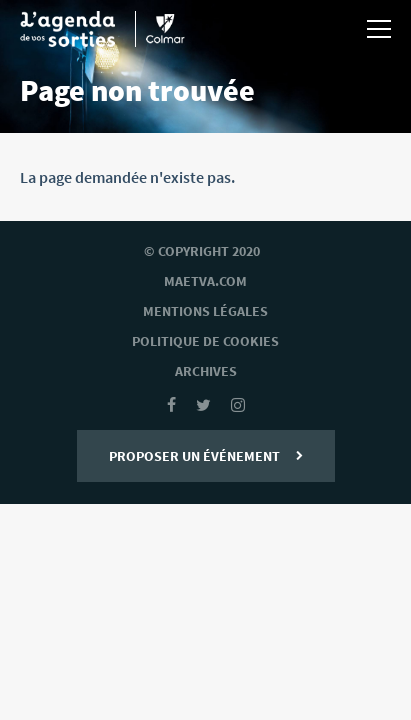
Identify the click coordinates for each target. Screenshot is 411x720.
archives (206, 371)
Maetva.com (205, 281)
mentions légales (205, 311)
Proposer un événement (206, 456)
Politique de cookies (205, 341)
